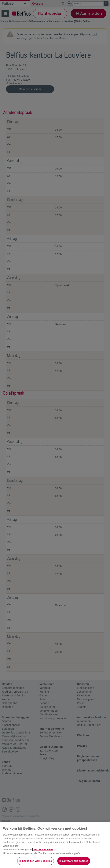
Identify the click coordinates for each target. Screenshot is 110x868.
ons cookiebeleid (43, 849)
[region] (55, 845)
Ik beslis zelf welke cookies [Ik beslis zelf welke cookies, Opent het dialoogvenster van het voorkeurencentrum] (36, 861)
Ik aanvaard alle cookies (74, 861)
